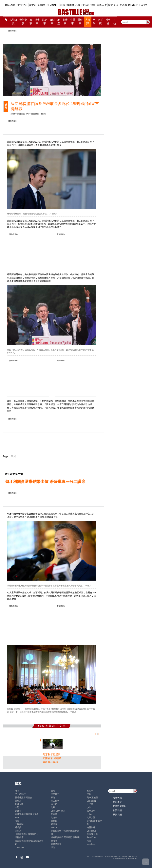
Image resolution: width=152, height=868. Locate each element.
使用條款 (117, 802)
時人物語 (55, 801)
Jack (17, 817)
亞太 (63, 5)
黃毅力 (54, 807)
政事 (31, 22)
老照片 (18, 831)
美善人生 (102, 5)
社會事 (37, 22)
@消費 (101, 22)
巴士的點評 (20, 794)
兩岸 (94, 22)
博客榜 (108, 22)
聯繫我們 (117, 810)
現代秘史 (55, 794)
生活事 (123, 5)
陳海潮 (54, 841)
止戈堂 (90, 804)
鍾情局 (18, 801)
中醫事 (73, 22)
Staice (54, 827)
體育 (93, 5)
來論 (89, 841)
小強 (89, 807)
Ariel (17, 791)
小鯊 (17, 807)
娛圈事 (70, 5)
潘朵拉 (18, 827)
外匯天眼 (19, 804)
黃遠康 (54, 817)
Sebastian (92, 801)
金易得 (54, 821)
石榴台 (41, 5)
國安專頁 (10, 5)
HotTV (143, 5)
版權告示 (117, 798)
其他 (114, 22)
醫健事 (80, 22)
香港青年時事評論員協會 (27, 814)
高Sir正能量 (92, 797)
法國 (13, 456)
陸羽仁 (54, 804)
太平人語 (91, 817)
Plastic (85, 5)
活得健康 (19, 837)
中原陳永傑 (92, 834)
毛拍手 (90, 791)
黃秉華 (54, 814)
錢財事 (52, 22)
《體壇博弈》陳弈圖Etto (27, 834)
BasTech (133, 5)
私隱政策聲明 (120, 806)
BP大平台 (22, 5)
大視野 (88, 22)
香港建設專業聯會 (24, 797)
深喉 (53, 791)
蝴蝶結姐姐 (56, 844)
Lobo (89, 814)
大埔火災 (13, 22)
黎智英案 (23, 22)
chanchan (20, 847)
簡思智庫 (91, 827)
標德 (53, 847)
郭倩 (53, 797)
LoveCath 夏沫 (58, 811)
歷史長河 (113, 5)
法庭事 (45, 22)
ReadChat (92, 837)
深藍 (89, 794)
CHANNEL (53, 5)
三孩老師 (19, 824)
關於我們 (117, 815)
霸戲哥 (18, 811)
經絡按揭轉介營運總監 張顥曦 (65, 837)
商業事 (65, 22)
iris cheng (91, 844)
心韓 (78, 5)
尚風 (17, 821)
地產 (59, 22)
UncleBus (91, 831)
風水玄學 (91, 811)
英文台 (33, 5)
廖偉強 (54, 824)
